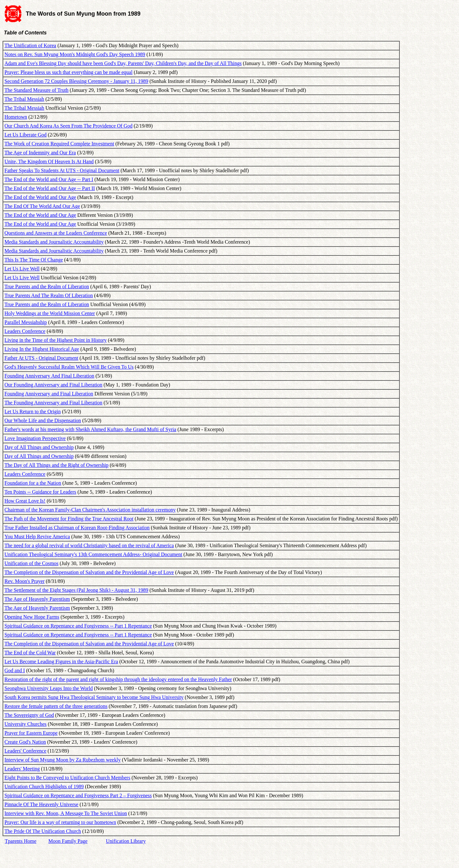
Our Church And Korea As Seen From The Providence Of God (68, 126)
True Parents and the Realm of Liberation (47, 287)
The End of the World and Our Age (40, 197)
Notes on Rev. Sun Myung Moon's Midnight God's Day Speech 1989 (75, 54)
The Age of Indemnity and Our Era (40, 153)
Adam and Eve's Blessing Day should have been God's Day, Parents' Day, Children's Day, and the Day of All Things (123, 63)
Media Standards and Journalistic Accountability (54, 242)
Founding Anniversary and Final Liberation (49, 394)
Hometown (16, 117)
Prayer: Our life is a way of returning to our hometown (60, 822)
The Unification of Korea (30, 45)
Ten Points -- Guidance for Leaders (40, 492)
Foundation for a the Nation (33, 483)
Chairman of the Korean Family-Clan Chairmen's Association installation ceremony (90, 510)
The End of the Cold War (30, 653)
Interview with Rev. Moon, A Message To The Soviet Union (66, 813)
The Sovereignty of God (29, 715)
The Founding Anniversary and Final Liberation (53, 403)
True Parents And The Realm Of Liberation (49, 295)
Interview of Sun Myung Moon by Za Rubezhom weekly (62, 760)
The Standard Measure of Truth (36, 90)
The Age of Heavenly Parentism (37, 599)
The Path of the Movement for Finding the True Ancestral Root (69, 519)
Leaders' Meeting (22, 769)
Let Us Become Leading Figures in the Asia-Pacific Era (61, 662)
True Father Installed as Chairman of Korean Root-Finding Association (77, 528)
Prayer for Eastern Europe (31, 733)
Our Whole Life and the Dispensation (43, 420)
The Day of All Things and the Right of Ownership (56, 465)
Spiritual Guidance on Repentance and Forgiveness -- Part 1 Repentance (78, 626)
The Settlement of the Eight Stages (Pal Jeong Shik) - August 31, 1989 (76, 590)
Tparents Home (21, 841)
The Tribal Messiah (24, 99)
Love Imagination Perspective (35, 438)
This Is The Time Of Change (34, 260)
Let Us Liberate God (25, 135)
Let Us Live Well (22, 269)
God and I (15, 670)
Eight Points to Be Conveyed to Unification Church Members (67, 778)
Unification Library (126, 841)
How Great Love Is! (25, 501)
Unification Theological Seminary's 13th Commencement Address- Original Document (93, 554)
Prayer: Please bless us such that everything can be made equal (69, 72)
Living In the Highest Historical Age (42, 349)
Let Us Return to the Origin (33, 412)
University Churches (25, 724)
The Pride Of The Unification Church (43, 831)
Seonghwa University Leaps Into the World (49, 688)
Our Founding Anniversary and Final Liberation (53, 385)
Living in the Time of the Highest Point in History (55, 340)
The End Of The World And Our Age (42, 206)
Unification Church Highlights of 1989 (44, 787)
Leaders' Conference (25, 751)
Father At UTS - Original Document (41, 358)
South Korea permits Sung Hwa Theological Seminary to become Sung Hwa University (94, 697)
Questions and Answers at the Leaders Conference (56, 233)
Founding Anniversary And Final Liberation (49, 376)
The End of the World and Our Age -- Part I (49, 179)
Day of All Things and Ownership (39, 447)
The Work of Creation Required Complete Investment (59, 144)
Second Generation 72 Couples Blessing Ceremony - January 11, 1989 (76, 81)
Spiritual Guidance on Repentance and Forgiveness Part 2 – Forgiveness (78, 795)
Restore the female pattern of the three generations (56, 706)
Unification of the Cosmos (31, 563)
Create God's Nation (25, 742)
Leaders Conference (25, 331)
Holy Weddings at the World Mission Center (50, 313)
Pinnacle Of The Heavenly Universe (41, 804)
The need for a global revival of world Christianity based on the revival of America (89, 545)
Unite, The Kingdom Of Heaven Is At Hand (49, 162)
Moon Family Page (68, 841)
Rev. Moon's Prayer (25, 581)
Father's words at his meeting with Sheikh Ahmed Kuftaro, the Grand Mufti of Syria (90, 429)
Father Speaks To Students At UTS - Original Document (62, 170)
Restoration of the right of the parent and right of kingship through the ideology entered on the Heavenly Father (118, 679)
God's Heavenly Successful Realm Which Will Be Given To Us (69, 367)
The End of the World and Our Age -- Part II (50, 188)
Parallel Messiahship (26, 322)
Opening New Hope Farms (32, 617)
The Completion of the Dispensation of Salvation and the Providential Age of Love (89, 572)
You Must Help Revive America (37, 537)
